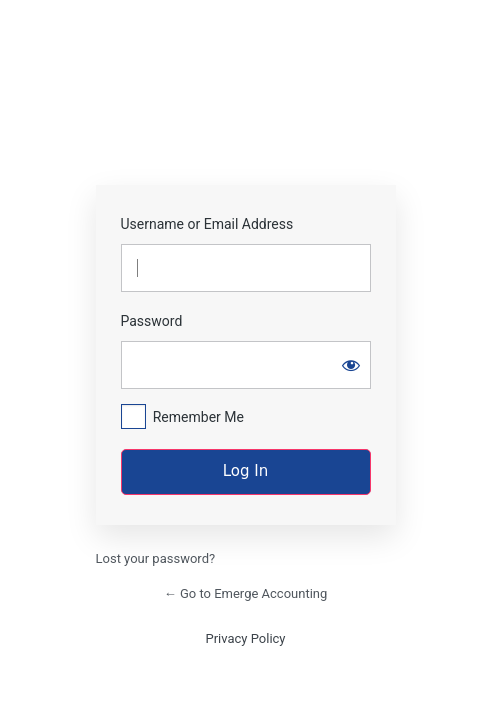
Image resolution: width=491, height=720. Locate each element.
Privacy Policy (245, 638)
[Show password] (351, 365)
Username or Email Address (207, 224)
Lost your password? (156, 558)
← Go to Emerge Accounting (246, 593)
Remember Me (198, 417)
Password (152, 321)
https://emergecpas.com (246, 123)
